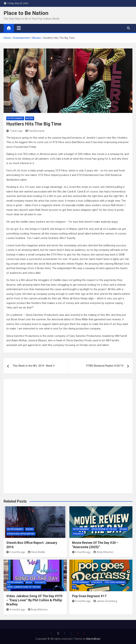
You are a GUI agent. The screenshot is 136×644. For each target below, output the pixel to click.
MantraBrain (93, 639)
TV (74, 587)
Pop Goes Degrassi (115, 582)
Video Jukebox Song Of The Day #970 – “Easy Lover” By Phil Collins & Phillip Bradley (34, 600)
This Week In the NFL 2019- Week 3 (34, 366)
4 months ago (16, 552)
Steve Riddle (37, 552)
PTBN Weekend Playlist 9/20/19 (105, 366)
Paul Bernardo (35, 131)
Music (29, 582)
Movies (30, 118)
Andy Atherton (103, 552)
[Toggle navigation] (19, 28)
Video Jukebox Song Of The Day (24, 587)
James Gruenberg (105, 601)
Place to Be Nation (26, 13)
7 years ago (14, 131)
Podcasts (78, 534)
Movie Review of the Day (104, 529)
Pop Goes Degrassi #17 (89, 596)
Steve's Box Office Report (21, 534)
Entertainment (15, 118)
